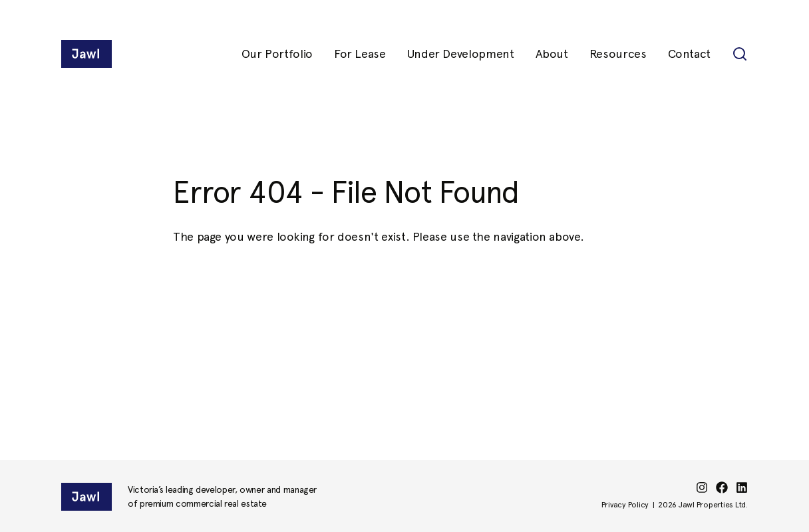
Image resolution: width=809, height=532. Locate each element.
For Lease (360, 54)
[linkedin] (742, 487)
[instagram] (702, 487)
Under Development (461, 54)
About (552, 54)
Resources (618, 54)
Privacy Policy (625, 505)
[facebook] (722, 487)
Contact (689, 54)
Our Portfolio (277, 54)
